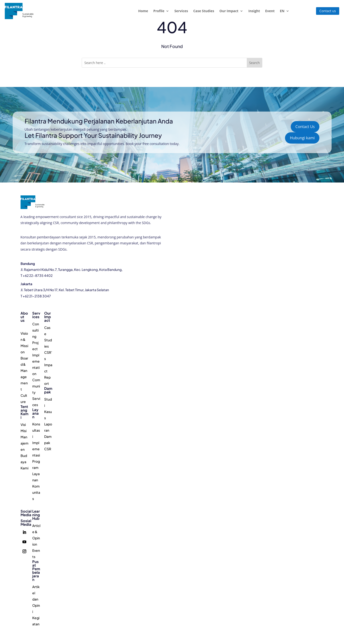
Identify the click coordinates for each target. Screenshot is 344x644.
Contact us (328, 11)
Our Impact (229, 11)
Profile (159, 11)
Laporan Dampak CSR (48, 436)
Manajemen (24, 443)
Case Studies (204, 11)
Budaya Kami (24, 462)
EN (282, 11)
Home (143, 11)
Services (181, 11)
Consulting (36, 330)
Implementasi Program (36, 455)
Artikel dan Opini (36, 599)
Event (270, 11)
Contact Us (305, 127)
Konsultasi (36, 430)
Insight (254, 11)
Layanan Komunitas (36, 486)
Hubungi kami (302, 138)
